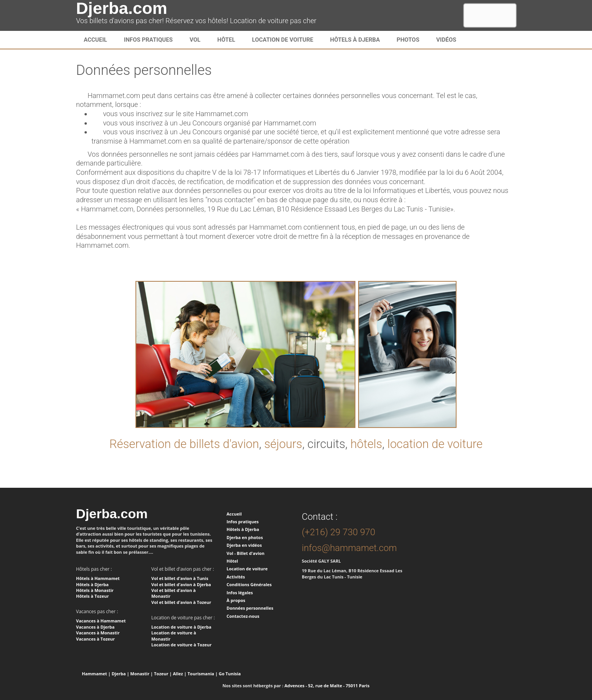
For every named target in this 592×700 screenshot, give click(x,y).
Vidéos (446, 40)
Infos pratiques (243, 522)
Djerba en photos (245, 537)
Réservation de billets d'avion (184, 444)
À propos (236, 600)
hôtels (366, 444)
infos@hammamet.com (349, 548)
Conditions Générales (249, 584)
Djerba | (120, 674)
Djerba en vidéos (244, 545)
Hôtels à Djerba (355, 40)
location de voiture (435, 444)
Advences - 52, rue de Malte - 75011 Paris (327, 686)
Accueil (95, 40)
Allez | (180, 674)
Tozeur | (163, 674)
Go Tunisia (230, 674)
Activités (236, 577)
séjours (283, 444)
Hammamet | (96, 674)
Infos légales (240, 593)
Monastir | (142, 674)
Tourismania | (203, 674)
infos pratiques (148, 40)
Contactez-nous (243, 616)
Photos (408, 40)
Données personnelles (250, 608)
